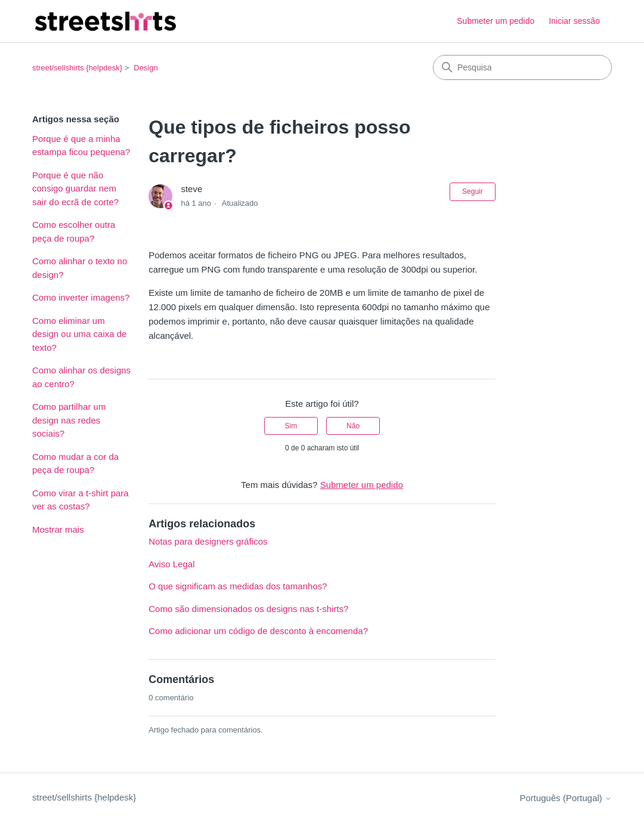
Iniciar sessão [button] (574, 21)
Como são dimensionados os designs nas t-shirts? (248, 609)
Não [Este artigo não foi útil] (353, 426)
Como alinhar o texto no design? (80, 268)
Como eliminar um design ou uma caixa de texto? (79, 334)
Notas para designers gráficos (208, 541)
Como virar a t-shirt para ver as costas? (80, 500)
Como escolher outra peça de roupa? (74, 231)
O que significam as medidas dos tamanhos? (238, 586)
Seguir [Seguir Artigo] (473, 191)
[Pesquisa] (522, 67)
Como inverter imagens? (81, 297)
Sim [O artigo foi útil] (291, 426)
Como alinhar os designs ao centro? (81, 377)
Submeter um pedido (496, 21)
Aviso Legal (171, 564)
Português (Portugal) (566, 798)
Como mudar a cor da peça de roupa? (75, 463)
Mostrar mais (58, 529)
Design (145, 68)
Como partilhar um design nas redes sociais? (69, 420)
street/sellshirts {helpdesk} (77, 68)
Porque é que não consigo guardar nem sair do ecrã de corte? (75, 188)
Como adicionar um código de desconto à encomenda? (258, 631)
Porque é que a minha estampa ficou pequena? (81, 146)
